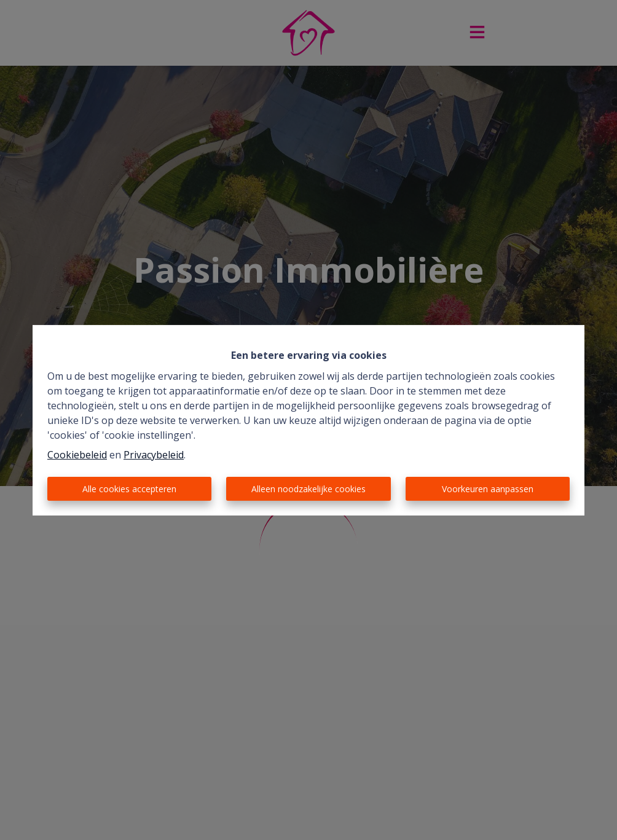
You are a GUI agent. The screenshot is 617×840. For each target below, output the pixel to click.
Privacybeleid (154, 455)
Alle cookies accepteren (129, 489)
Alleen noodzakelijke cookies (308, 489)
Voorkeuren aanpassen (488, 489)
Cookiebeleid (77, 455)
